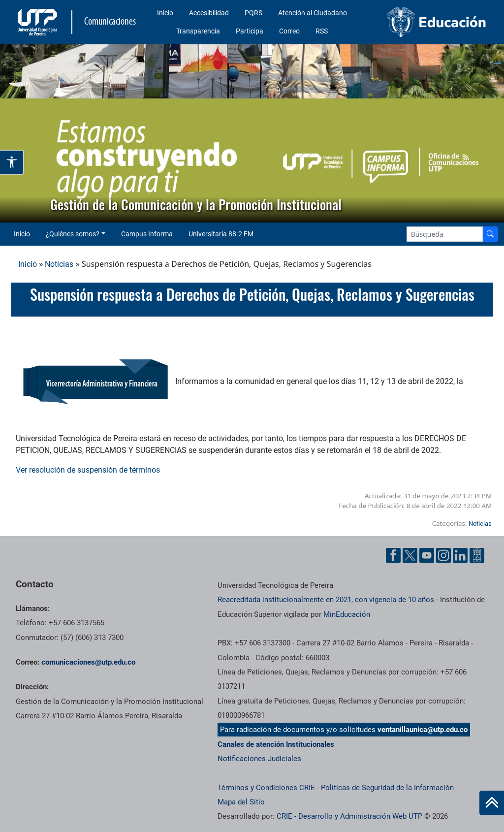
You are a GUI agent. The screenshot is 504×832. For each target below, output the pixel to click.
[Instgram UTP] (443, 555)
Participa (250, 31)
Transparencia (198, 31)
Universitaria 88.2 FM (221, 234)
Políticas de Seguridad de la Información (387, 788)
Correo (289, 31)
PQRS (253, 13)
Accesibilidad (209, 13)
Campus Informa (147, 234)
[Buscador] (490, 234)
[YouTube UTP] (427, 555)
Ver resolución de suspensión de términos (88, 470)
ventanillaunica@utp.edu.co (423, 730)
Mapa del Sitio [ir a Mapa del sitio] (241, 802)
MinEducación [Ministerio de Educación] (347, 614)
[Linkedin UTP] (460, 555)
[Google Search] (445, 234)
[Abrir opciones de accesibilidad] (12, 162)
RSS (322, 31)
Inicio (165, 13)
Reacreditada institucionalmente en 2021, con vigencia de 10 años (326, 600)
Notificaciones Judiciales (259, 759)
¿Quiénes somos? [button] (73, 234)
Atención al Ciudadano (313, 13)
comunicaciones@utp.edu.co (88, 662)
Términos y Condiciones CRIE (266, 788)
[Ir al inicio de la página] (492, 803)
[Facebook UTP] (393, 555)
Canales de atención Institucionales (276, 744)
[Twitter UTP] (410, 555)
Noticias (59, 264)
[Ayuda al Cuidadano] (477, 555)
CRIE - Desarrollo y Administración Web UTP (349, 816)
